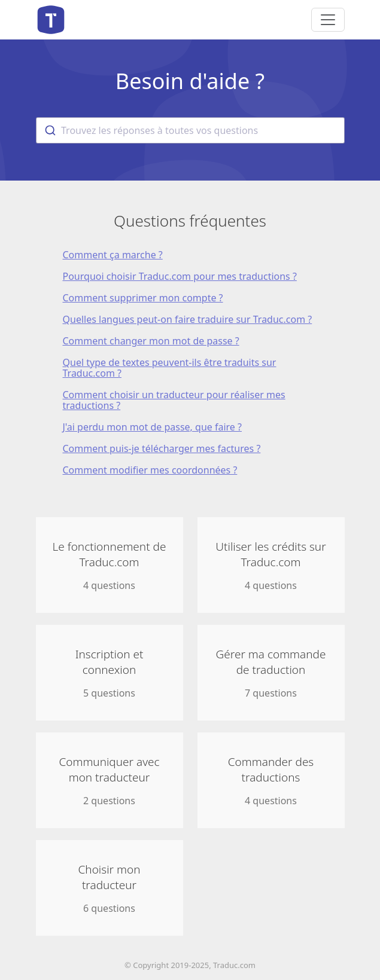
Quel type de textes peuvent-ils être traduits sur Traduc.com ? (170, 368)
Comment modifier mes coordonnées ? (150, 470)
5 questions (110, 673)
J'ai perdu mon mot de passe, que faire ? (152, 427)
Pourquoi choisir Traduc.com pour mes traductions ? (180, 276)
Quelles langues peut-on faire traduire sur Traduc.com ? (188, 319)
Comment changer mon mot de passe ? (151, 341)
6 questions (110, 888)
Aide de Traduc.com (51, 20)
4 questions (110, 565)
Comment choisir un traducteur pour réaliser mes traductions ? (174, 400)
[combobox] (190, 130)
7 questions (271, 673)
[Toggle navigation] (328, 20)
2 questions (110, 781)
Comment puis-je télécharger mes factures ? (162, 448)
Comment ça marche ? (113, 255)
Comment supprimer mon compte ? (143, 298)
